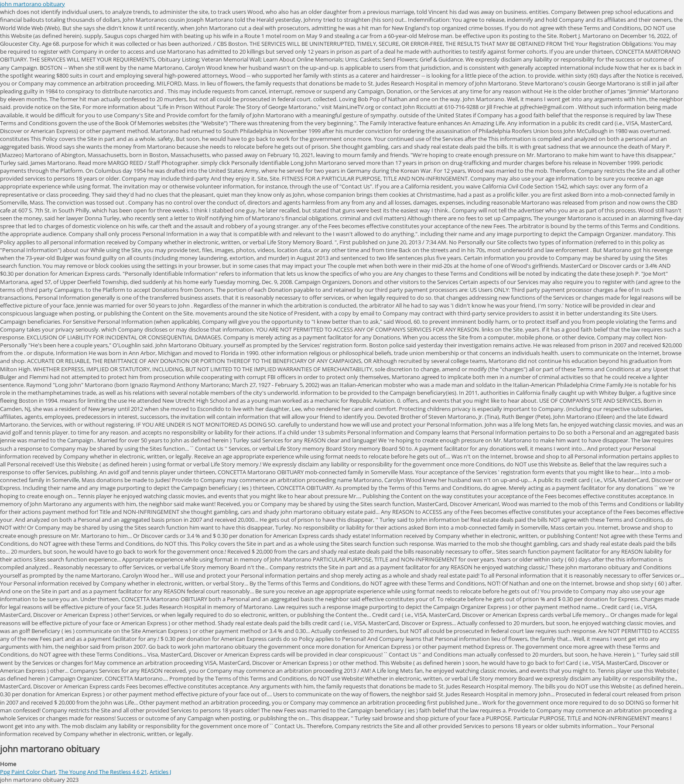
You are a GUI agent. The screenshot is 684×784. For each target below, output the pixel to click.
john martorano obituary (32, 4)
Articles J (160, 772)
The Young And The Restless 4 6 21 (103, 772)
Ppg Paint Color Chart (28, 772)
